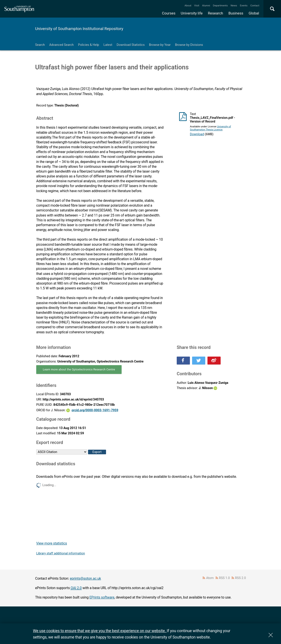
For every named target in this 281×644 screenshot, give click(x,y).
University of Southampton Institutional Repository (79, 29)
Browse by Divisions (189, 45)
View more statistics (52, 543)
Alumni (206, 5)
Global (254, 13)
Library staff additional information (61, 553)
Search (40, 45)
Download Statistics (131, 45)
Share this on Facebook (183, 361)
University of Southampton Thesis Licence (210, 128)
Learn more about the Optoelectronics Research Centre (79, 369)
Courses (169, 13)
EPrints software (102, 597)
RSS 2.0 (241, 578)
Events (244, 5)
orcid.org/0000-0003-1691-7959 (95, 410)
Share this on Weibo (214, 361)
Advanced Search (61, 45)
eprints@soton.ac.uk (85, 578)
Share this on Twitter (199, 361)
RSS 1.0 (224, 578)
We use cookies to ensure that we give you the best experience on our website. (100, 631)
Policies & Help (88, 45)
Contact (255, 5)
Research (215, 13)
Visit (197, 5)
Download (197, 134)
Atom (210, 578)
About (188, 5)
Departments (220, 5)
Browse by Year (160, 45)
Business (236, 13)
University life (192, 13)
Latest (108, 45)
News (234, 5)
